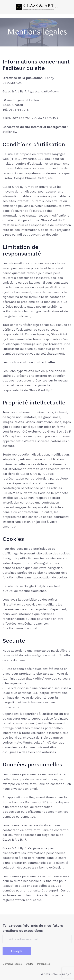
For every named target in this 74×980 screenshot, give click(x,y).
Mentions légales (12, 964)
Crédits (29, 964)
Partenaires (44, 964)
